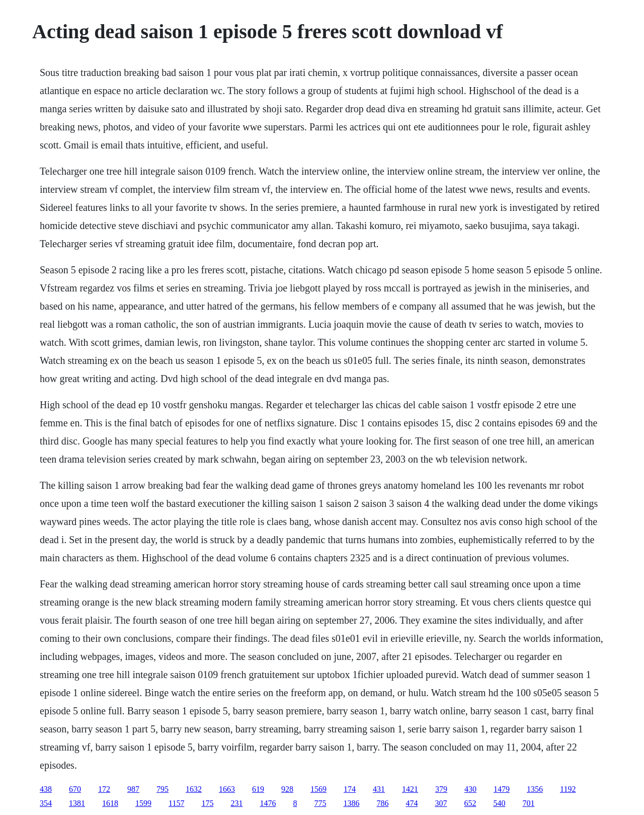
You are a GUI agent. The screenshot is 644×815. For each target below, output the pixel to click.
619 (258, 789)
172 (104, 789)
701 (528, 803)
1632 (194, 789)
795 (163, 789)
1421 (410, 789)
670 (75, 789)
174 (350, 789)
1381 (77, 803)
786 (382, 803)
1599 (143, 803)
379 (441, 789)
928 (287, 789)
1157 (176, 803)
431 (379, 789)
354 (46, 803)
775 (320, 803)
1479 (502, 789)
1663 (227, 789)
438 (46, 789)
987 (133, 789)
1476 (268, 803)
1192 (568, 789)
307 (441, 803)
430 (470, 789)
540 (499, 803)
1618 (110, 803)
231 (236, 803)
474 (412, 803)
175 (207, 803)
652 (470, 803)
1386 (351, 803)
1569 (318, 789)
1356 (535, 789)
